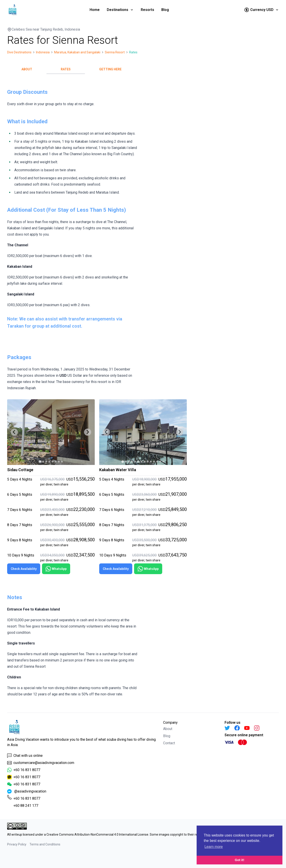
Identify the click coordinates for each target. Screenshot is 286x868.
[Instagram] (257, 728)
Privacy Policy (17, 844)
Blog (165, 10)
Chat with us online (25, 756)
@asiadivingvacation (27, 791)
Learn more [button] (214, 847)
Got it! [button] (240, 860)
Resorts (147, 10)
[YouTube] (247, 728)
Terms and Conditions (45, 844)
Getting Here (110, 69)
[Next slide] (88, 432)
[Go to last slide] (14, 432)
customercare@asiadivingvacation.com (41, 763)
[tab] (40, 461)
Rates (66, 69)
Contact (169, 743)
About (27, 69)
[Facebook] (237, 728)
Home (95, 10)
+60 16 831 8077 (24, 770)
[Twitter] (227, 728)
